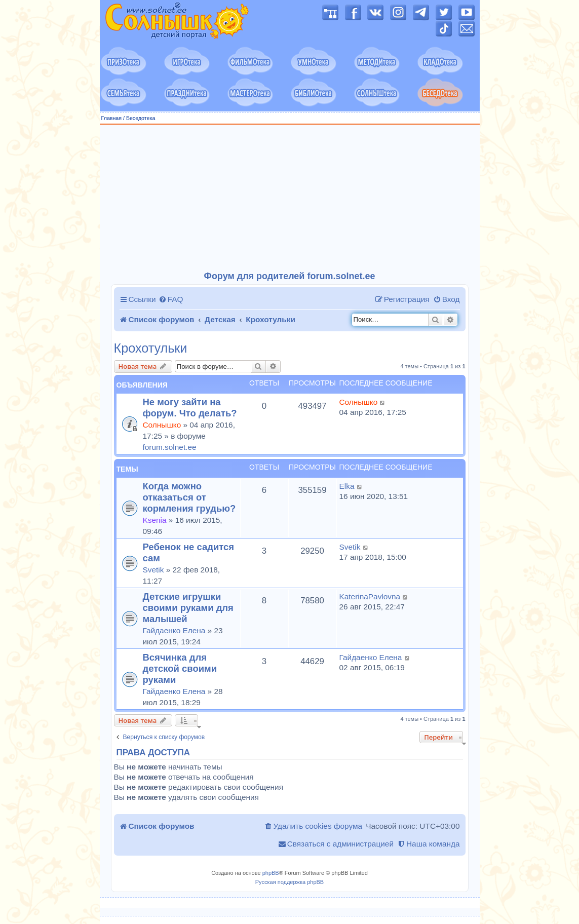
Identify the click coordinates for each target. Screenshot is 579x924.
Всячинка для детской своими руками (180, 668)
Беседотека (141, 118)
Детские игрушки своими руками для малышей (188, 608)
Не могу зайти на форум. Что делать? (190, 408)
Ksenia (155, 520)
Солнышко (162, 425)
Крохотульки (151, 348)
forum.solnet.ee (170, 447)
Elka (347, 486)
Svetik (153, 570)
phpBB (271, 873)
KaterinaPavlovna (370, 596)
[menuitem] (171, 299)
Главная (112, 118)
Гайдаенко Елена (174, 630)
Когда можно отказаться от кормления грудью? (189, 497)
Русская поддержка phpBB (289, 882)
